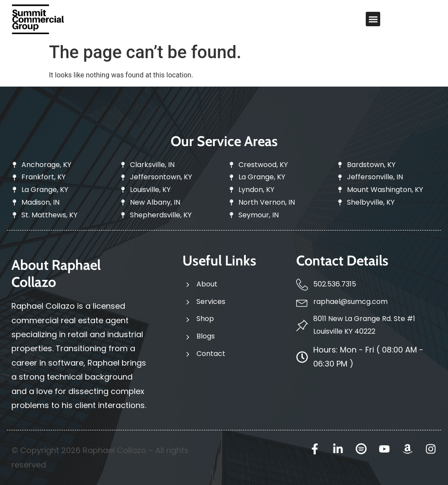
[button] (373, 19)
